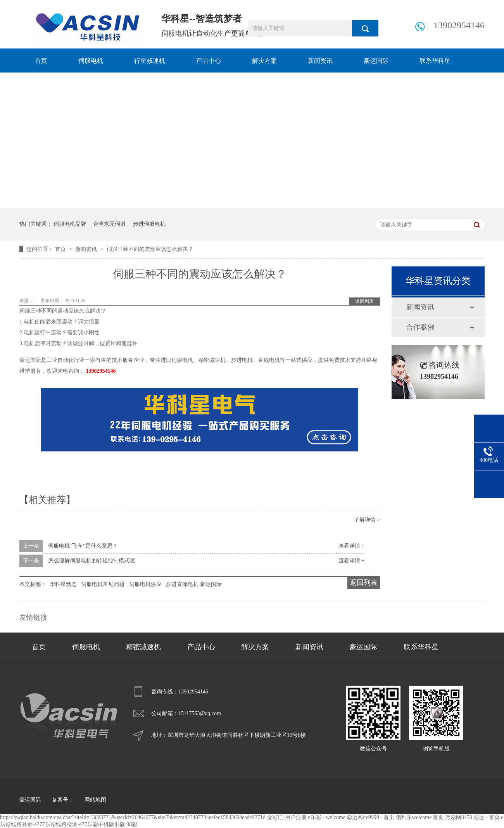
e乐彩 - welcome (327, 817)
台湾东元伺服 (109, 224)
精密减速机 (143, 647)
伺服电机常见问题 (103, 584)
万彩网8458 (459, 817)
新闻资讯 (320, 61)
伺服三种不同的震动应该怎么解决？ (150, 249)
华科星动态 (63, 584)
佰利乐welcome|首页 (420, 817)
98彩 (132, 824)
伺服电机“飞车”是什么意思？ (83, 546)
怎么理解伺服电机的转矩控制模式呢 (91, 561)
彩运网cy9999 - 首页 (370, 817)
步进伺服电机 (149, 224)
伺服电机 (91, 61)
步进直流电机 (182, 584)
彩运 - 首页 (487, 817)
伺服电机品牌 (70, 224)
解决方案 (264, 61)
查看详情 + (351, 546)
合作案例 (420, 327)
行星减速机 (150, 61)
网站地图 (95, 800)
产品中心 (209, 61)
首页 (41, 61)
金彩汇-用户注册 (287, 817)
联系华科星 (435, 61)
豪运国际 (376, 61)
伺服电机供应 (145, 584)
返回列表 (364, 301)
